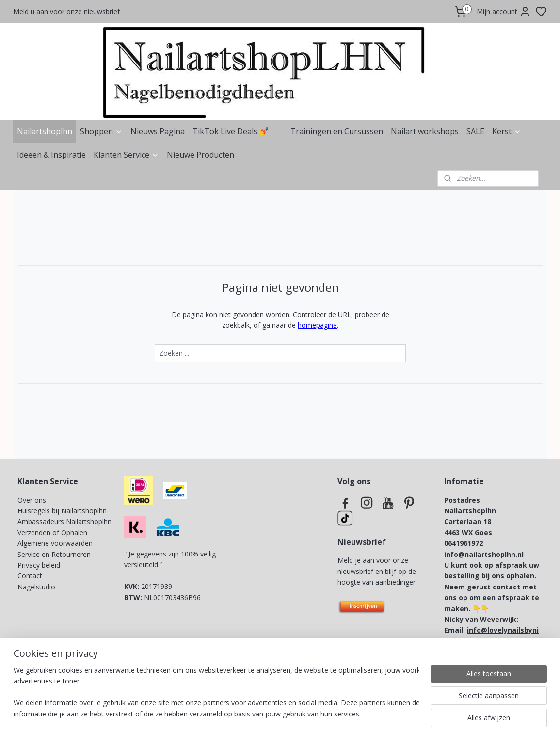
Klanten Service (126, 155)
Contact (30, 576)
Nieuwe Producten (200, 155)
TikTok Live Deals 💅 (231, 131)
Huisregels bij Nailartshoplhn (62, 511)
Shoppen (101, 131)
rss (333, 713)
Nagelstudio (36, 587)
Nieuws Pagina (158, 131)
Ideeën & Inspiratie (51, 155)
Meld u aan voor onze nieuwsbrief (66, 11)
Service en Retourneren (54, 554)
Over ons (32, 500)
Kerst (507, 131)
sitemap (313, 713)
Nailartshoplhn (45, 131)
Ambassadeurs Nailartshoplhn (64, 521)
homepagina (317, 325)
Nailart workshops (425, 131)
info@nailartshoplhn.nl (484, 554)
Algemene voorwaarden (55, 543)
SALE (475, 131)
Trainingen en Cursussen (337, 131)
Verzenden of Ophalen (52, 532)
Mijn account (504, 12)
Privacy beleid (40, 565)
